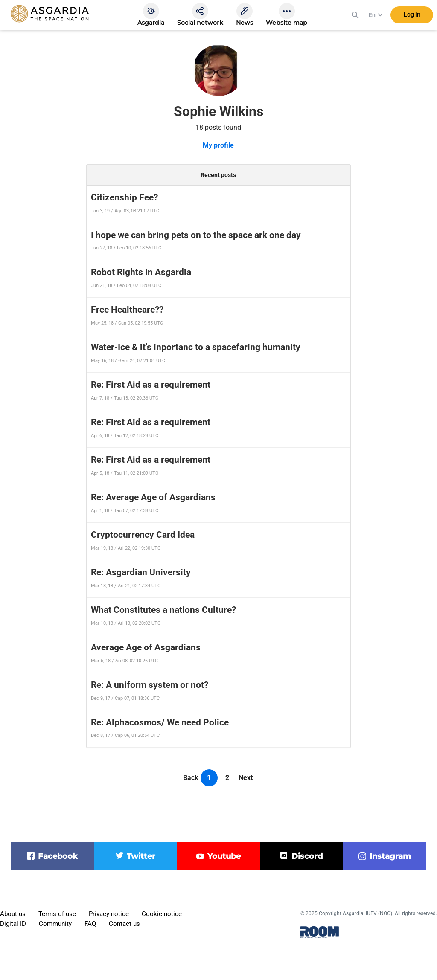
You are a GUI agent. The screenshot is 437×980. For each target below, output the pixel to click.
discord (307, 856)
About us (13, 914)
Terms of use (57, 914)
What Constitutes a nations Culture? (163, 610)
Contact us (124, 924)
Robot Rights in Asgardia (141, 272)
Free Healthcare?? (127, 310)
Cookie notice (162, 914)
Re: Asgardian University (141, 572)
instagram (390, 856)
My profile (218, 145)
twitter (141, 856)
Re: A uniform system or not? (150, 685)
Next (246, 778)
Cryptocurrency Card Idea (143, 535)
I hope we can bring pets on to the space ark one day (196, 235)
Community (55, 924)
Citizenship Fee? (124, 197)
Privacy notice (109, 914)
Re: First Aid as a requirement (151, 385)
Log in (412, 17)
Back (191, 778)
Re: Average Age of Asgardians (153, 497)
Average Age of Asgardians (146, 647)
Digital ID (13, 924)
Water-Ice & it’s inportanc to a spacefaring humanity (196, 347)
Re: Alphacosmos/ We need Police (160, 722)
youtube (224, 856)
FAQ (90, 924)
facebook (58, 856)
